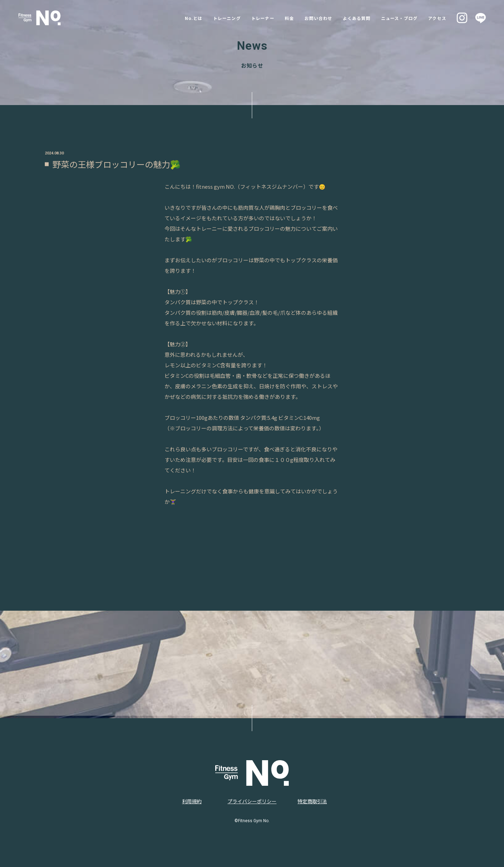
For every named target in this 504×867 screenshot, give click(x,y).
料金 (276, 18)
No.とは (170, 18)
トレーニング (206, 18)
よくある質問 (351, 18)
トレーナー (247, 18)
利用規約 (192, 801)
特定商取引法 (312, 801)
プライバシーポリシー (252, 801)
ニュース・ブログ (399, 18)
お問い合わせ (308, 18)
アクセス (441, 18)
